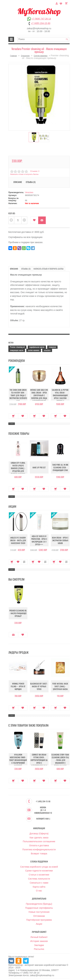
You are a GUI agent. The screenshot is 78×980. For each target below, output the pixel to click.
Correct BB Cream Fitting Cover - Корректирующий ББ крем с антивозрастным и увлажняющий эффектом (39, 763)
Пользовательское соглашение (39, 841)
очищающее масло (17, 350)
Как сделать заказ (39, 838)
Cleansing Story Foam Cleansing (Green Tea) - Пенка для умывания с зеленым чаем (60, 760)
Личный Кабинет (39, 937)
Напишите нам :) (43, 819)
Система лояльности (39, 879)
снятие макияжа (34, 350)
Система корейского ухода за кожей (39, 867)
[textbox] (43, 39)
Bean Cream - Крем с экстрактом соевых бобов (60, 540)
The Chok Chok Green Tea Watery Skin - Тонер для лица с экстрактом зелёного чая (18, 395)
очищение (52, 347)
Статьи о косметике (39, 875)
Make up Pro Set (39, 467)
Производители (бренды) (39, 904)
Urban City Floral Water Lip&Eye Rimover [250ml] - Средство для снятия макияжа (18, 468)
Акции (39, 924)
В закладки (34, 220)
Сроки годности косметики (39, 871)
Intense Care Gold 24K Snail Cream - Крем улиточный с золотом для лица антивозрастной (39, 395)
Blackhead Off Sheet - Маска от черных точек (39, 686)
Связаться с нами (39, 883)
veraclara (47, 350)
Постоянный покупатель (57, 3)
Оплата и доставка (39, 845)
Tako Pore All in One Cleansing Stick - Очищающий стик (60, 467)
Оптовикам (39, 916)
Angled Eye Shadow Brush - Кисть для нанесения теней (18, 540)
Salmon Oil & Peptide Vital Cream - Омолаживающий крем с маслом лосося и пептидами (60, 397)
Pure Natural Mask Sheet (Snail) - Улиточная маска (60, 686)
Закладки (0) (61, 3)
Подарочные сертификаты (39, 908)
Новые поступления (39, 912)
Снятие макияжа (40, 56)
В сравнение (24, 562)
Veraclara (29, 192)
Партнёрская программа (39, 920)
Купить (13, 416)
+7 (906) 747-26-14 (41, 19)
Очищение (25, 56)
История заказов (39, 941)
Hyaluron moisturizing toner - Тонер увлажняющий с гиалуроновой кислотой (18, 760)
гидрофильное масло (37, 347)
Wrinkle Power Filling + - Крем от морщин (18, 686)
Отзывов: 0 (35, 171)
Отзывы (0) (31, 182)
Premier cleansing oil (17, 347)
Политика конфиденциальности (39, 849)
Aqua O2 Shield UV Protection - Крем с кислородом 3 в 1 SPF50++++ (39, 540)
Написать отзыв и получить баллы (24, 174)
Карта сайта (39, 887)
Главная (14, 56)
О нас (39, 891)
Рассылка (39, 949)
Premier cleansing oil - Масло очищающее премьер (18, 613)
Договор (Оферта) (39, 834)
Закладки (39, 945)
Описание (18, 182)
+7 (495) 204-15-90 (41, 23)
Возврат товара (39, 854)
